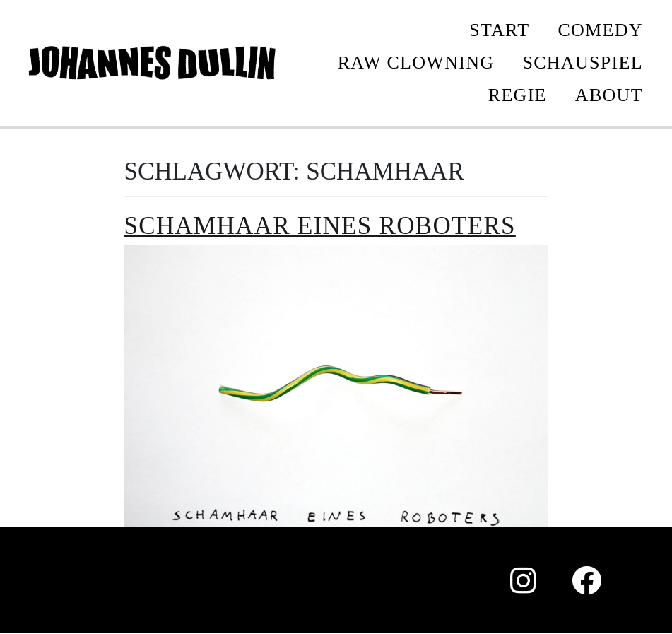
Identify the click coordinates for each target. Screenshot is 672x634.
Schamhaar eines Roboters (320, 226)
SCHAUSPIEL (582, 63)
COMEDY (600, 30)
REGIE (518, 95)
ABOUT (609, 95)
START (499, 30)
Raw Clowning (416, 63)
